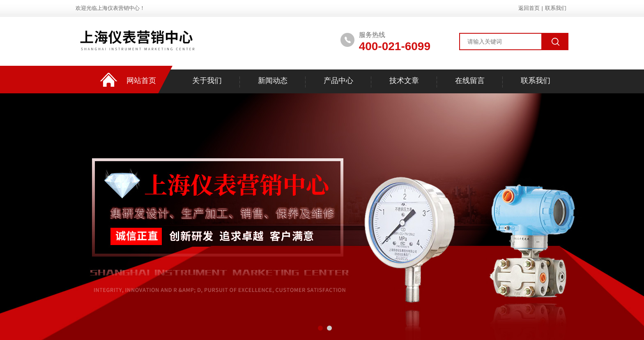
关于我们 (207, 81)
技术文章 (404, 81)
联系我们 (556, 8)
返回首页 (529, 8)
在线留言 (470, 81)
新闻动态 (273, 81)
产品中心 (338, 81)
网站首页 (141, 81)
